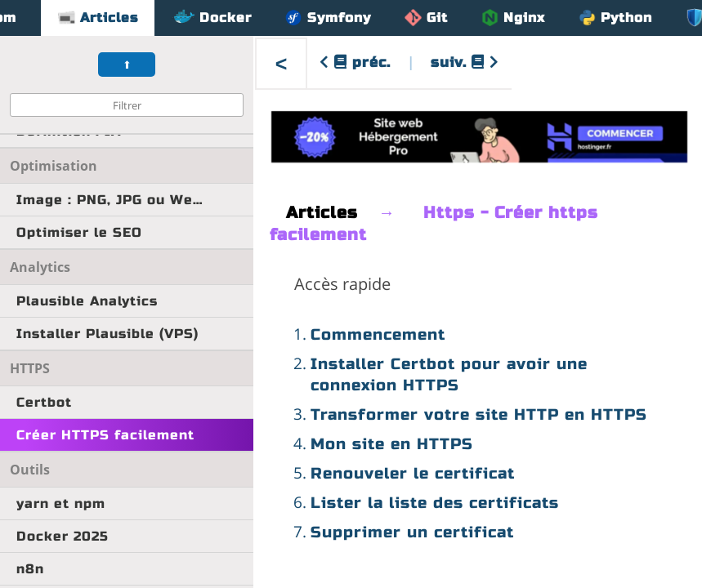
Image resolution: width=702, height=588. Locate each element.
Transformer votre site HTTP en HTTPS (479, 414)
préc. (355, 62)
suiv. (465, 62)
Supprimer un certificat (412, 532)
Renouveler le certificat (413, 473)
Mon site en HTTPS (392, 444)
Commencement (378, 334)
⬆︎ (127, 65)
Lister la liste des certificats (435, 503)
